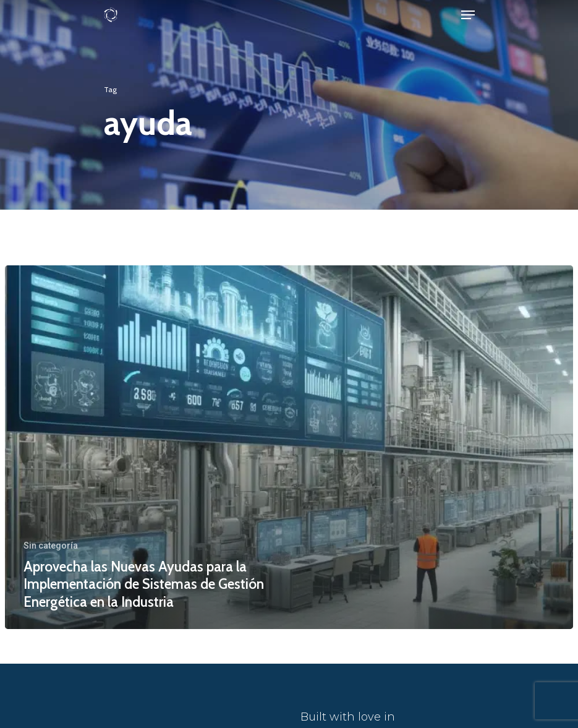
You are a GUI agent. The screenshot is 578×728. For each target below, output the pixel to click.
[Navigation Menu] (468, 15)
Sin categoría (51, 546)
